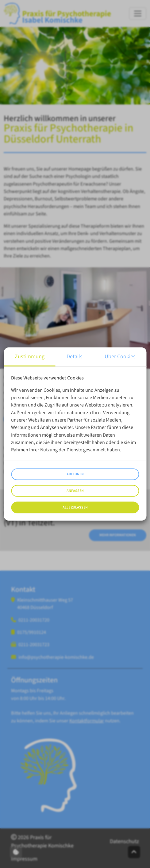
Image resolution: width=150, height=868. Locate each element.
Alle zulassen (75, 507)
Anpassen (75, 491)
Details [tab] (75, 356)
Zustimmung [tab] (30, 356)
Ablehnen (75, 474)
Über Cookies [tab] (120, 356)
